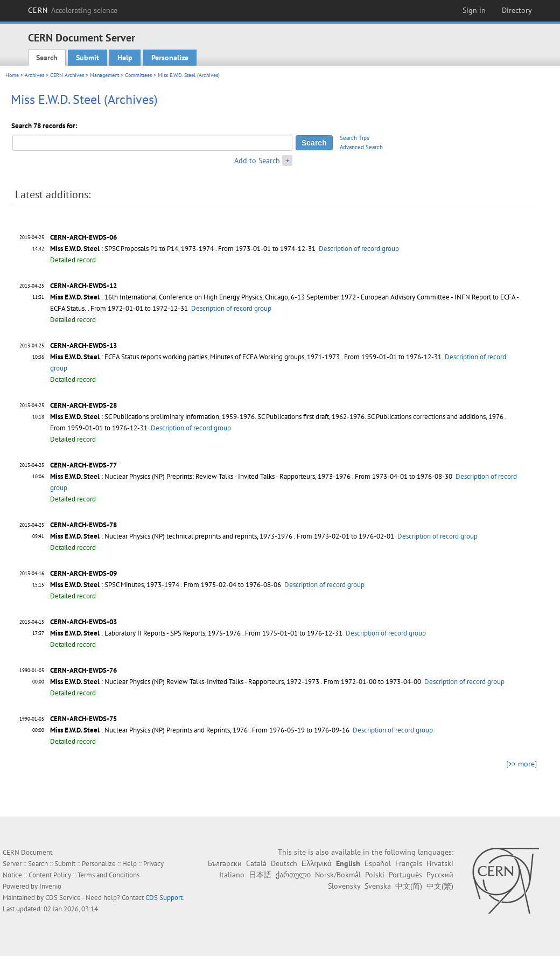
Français (409, 863)
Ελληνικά (317, 863)
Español (378, 863)
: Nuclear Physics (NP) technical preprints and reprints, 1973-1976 (171, 536)
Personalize (170, 58)
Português (405, 875)
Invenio (50, 886)
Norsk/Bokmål (338, 875)
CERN (73, 10)
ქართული (293, 875)
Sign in (474, 10)
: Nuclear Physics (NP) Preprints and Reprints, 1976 (149, 730)
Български (225, 863)
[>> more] (521, 764)
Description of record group (359, 249)
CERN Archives (67, 75)
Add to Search (257, 161)
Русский (440, 875)
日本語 (260, 875)
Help (125, 58)
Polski (375, 875)
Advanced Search (361, 147)
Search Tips (355, 138)
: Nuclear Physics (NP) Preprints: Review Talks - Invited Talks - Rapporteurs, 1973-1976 (200, 476)
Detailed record (73, 260)
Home (12, 75)
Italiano (232, 875)
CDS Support (164, 898)
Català (256, 863)
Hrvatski (440, 863)
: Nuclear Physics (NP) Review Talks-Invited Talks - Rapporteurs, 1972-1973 (185, 682)
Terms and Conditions (108, 875)
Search (47, 58)
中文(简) (409, 886)
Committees (138, 75)
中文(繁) (440, 886)
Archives (34, 75)
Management (104, 75)
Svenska (378, 886)
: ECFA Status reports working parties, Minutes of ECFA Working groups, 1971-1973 (195, 357)
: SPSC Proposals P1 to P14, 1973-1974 (132, 249)
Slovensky (344, 886)
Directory (517, 10)
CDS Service (63, 898)
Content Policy (50, 875)
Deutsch (284, 863)
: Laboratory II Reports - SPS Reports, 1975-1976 (145, 633)
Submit (87, 58)
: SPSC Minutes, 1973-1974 (115, 585)
